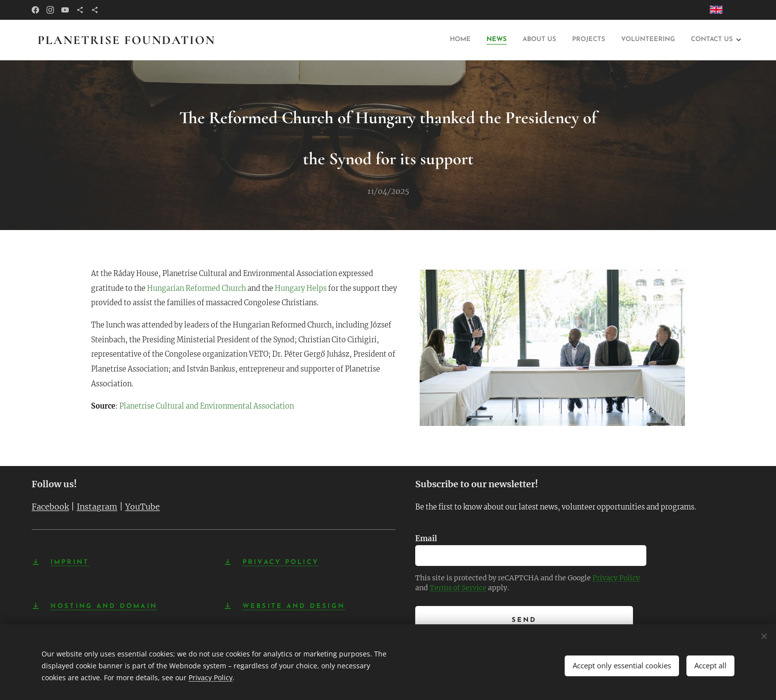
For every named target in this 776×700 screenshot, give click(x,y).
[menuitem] (469, 40)
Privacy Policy (616, 578)
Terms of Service (458, 588)
